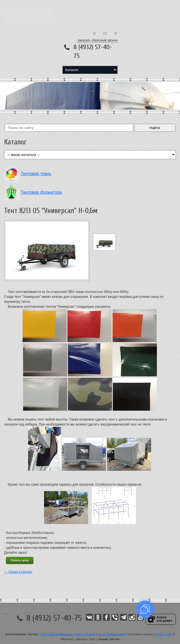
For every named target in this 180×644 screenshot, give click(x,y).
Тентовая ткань (36, 174)
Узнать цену (20, 560)
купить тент (164, 634)
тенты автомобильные (56, 634)
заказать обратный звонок (97, 40)
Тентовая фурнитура (41, 192)
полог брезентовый (112, 634)
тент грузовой (85, 634)
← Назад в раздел (18, 572)
